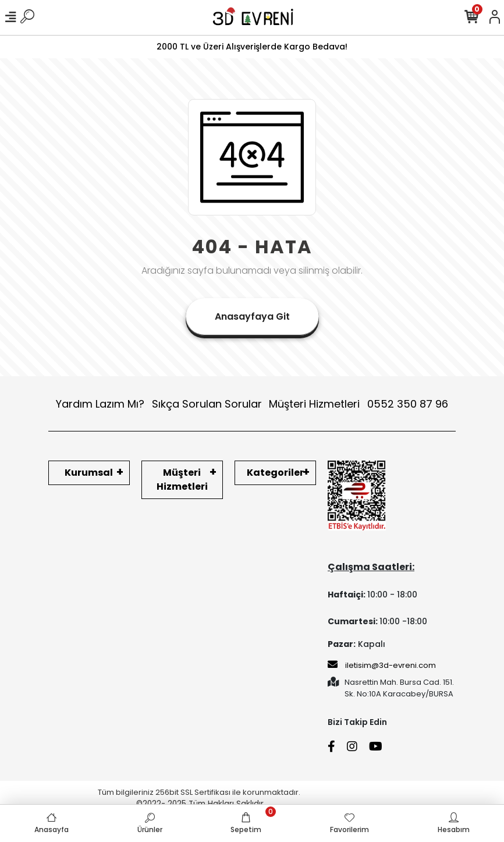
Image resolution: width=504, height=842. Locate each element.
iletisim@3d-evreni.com (382, 665)
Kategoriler (275, 473)
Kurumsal (89, 473)
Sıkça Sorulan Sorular (207, 404)
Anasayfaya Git (252, 316)
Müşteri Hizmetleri (359, 404)
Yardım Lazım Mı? (100, 404)
